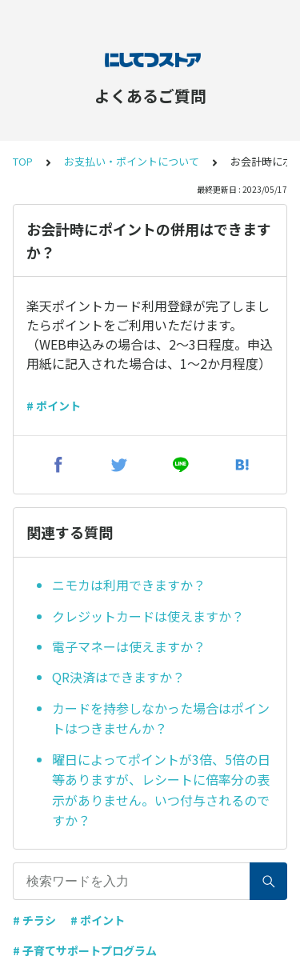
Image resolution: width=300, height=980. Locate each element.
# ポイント (54, 406)
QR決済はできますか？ (118, 677)
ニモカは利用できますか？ (129, 585)
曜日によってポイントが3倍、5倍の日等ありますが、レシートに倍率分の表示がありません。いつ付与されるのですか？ (161, 790)
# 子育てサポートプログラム (85, 950)
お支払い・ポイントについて (132, 161)
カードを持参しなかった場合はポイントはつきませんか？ (161, 718)
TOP (23, 161)
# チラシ (34, 920)
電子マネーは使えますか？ (129, 646)
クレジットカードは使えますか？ (148, 616)
